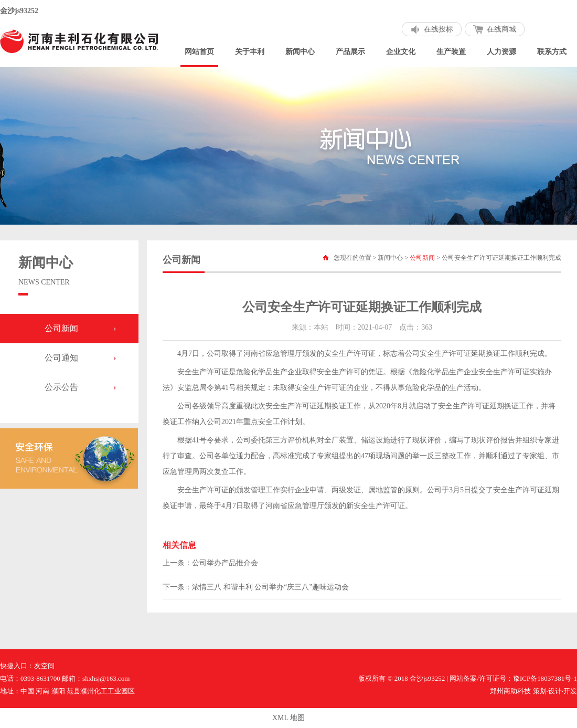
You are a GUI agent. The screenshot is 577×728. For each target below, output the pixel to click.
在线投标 (439, 29)
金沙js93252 (19, 11)
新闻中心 (300, 52)
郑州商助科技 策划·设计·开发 (533, 691)
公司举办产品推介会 (225, 563)
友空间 (44, 666)
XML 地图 (288, 718)
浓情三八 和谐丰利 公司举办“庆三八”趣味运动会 (270, 587)
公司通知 (61, 358)
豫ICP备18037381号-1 (545, 678)
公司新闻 (61, 328)
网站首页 (199, 52)
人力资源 (501, 52)
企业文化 (401, 52)
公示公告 (61, 387)
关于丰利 (250, 52)
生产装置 (451, 52)
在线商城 (501, 29)
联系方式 (552, 52)
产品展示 (350, 52)
